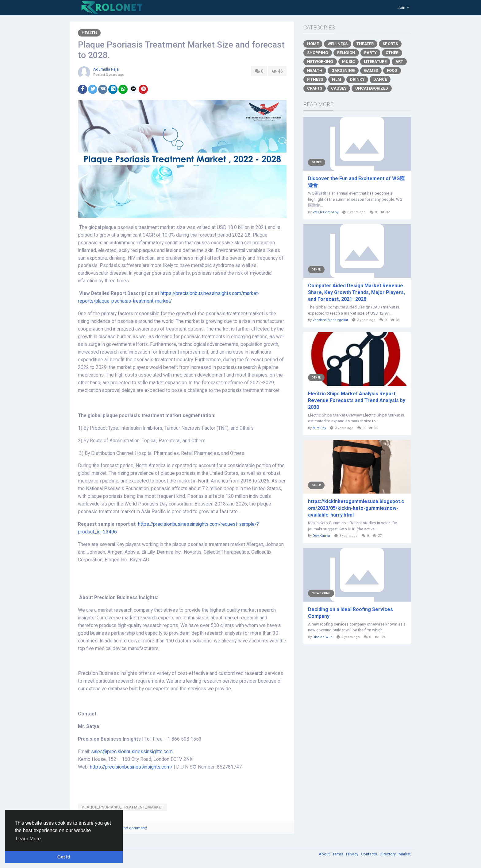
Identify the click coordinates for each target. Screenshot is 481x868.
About (325, 854)
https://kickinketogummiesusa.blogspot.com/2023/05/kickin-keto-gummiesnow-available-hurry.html (356, 508)
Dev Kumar (321, 536)
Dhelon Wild (323, 637)
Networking (320, 62)
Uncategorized (372, 88)
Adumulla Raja (106, 69)
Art (399, 62)
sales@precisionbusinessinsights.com (132, 752)
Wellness (338, 44)
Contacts (369, 854)
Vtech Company (325, 212)
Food (392, 70)
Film (337, 79)
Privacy (353, 854)
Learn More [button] (28, 839)
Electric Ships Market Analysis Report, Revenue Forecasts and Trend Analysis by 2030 (357, 400)
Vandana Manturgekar (330, 320)
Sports (390, 44)
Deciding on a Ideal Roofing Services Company (350, 613)
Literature (375, 62)
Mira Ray (319, 428)
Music (348, 62)
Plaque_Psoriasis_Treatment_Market (122, 807)
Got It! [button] (64, 857)
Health (89, 33)
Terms (338, 854)
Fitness (315, 79)
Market (405, 854)
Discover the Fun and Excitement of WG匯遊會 (356, 182)
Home (313, 44)
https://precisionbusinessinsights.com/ (131, 767)
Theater (365, 44)
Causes (339, 88)
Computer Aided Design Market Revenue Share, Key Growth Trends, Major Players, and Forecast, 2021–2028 (356, 292)
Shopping (318, 53)
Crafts (315, 88)
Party (370, 53)
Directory (388, 854)
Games (371, 70)
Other (392, 53)
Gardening (343, 70)
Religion (346, 53)
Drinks (357, 79)
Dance (380, 79)
